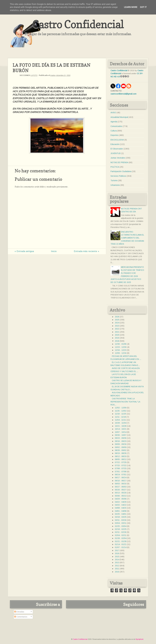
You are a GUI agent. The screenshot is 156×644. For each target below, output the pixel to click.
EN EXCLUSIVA (117, 140)
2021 (117, 332)
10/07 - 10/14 (121, 432)
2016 (117, 553)
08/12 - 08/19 (121, 456)
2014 (117, 560)
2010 (117, 572)
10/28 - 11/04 (121, 423)
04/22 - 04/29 (121, 502)
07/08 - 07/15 (121, 468)
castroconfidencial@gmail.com (123, 94)
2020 (117, 335)
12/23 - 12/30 (121, 347)
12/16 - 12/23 (121, 350)
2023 (117, 326)
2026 (117, 317)
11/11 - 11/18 (120, 417)
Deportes (115, 135)
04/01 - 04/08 (121, 511)
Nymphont (139, 639)
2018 (117, 341)
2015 (117, 557)
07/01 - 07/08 (121, 472)
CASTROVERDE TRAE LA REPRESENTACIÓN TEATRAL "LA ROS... (125, 402)
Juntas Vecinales (118, 158)
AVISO (113, 113)
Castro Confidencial (78, 24)
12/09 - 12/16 (121, 353)
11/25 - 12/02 (121, 411)
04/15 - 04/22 (121, 505)
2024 (117, 323)
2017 (117, 550)
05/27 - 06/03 (121, 487)
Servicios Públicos (118, 176)
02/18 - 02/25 (121, 529)
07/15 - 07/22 (121, 465)
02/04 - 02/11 (121, 535)
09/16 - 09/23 (121, 441)
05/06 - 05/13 (121, 496)
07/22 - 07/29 (121, 462)
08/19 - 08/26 (121, 453)
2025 (117, 320)
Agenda (114, 122)
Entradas (19, 612)
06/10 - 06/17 (121, 481)
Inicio (54, 251)
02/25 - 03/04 (121, 526)
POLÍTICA (115, 167)
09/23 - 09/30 (121, 438)
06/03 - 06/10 (121, 484)
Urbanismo (115, 185)
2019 (117, 338)
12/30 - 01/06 (121, 344)
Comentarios (21, 617)
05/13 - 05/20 (121, 493)
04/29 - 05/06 (121, 499)
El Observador (117, 149)
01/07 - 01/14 (121, 547)
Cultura (114, 131)
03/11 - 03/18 (121, 520)
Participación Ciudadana (121, 171)
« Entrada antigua (24, 251)
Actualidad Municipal (119, 117)
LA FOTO (34, 75)
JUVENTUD (116, 153)
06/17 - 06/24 (121, 478)
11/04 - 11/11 (120, 420)
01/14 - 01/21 (121, 544)
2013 (117, 563)
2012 (117, 566)
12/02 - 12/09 (121, 408)
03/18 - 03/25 (121, 517)
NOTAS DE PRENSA (119, 162)
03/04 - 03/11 (121, 523)
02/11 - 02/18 (121, 532)
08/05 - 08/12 (121, 459)
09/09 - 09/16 (121, 444)
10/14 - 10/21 (121, 429)
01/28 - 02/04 (121, 538)
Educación (115, 144)
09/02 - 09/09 (121, 447)
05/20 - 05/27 (121, 490)
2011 (117, 569)
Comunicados (116, 126)
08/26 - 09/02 (121, 450)
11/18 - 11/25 (120, 414)
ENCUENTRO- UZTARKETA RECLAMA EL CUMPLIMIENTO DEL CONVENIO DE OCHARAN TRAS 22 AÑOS (127, 238)
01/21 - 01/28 (121, 541)
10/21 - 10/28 (121, 426)
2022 (117, 329)
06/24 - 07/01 (121, 475)
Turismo (114, 180)
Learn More (131, 7)
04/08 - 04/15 (121, 508)
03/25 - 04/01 (121, 514)
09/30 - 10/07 (121, 435)
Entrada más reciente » (87, 251)
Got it (143, 7)
